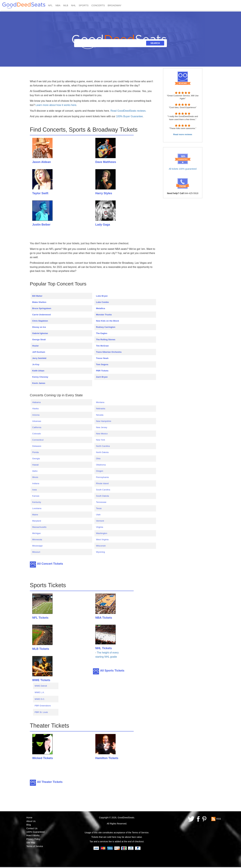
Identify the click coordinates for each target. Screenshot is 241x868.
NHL (73, 5)
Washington (102, 533)
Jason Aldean (42, 162)
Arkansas (37, 421)
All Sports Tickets (112, 671)
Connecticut (38, 440)
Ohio (98, 459)
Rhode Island (102, 483)
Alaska (35, 409)
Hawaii (35, 465)
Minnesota (37, 540)
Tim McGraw (102, 346)
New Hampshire (104, 421)
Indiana (36, 483)
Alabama (36, 402)
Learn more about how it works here (56, 105)
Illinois (35, 477)
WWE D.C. (40, 699)
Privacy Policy (33, 839)
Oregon (99, 471)
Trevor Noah (102, 358)
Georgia (36, 459)
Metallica (100, 308)
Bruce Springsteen (42, 308)
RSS (219, 819)
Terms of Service (35, 846)
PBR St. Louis (41, 712)
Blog (29, 825)
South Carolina (103, 490)
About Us (31, 821)
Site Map (31, 843)
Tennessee (101, 502)
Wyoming (100, 552)
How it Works (33, 835)
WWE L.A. (40, 692)
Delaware (37, 446)
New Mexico (102, 434)
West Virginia (102, 540)
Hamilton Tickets (107, 758)
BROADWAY (115, 5)
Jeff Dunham (39, 352)
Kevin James (39, 383)
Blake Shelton (39, 302)
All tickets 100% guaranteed (183, 169)
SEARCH (155, 43)
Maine (35, 515)
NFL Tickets (40, 618)
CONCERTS (98, 5)
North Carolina (103, 446)
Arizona (36, 415)
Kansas (36, 496)
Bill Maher (37, 296)
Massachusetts (39, 527)
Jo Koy (36, 364)
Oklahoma (101, 465)
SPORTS (84, 5)
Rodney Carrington (106, 327)
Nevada (100, 415)
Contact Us (32, 828)
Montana (100, 402)
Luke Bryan (102, 296)
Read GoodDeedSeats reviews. (128, 111)
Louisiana (37, 508)
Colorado (37, 434)
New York (100, 440)
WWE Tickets (41, 680)
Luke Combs (102, 302)
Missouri (36, 552)
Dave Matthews (106, 162)
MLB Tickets (41, 649)
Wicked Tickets (43, 758)
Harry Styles (104, 193)
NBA (58, 5)
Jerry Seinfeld (39, 358)
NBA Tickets (104, 618)
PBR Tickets (102, 371)
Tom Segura (102, 364)
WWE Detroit (41, 686)
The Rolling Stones (106, 340)
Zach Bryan (102, 377)
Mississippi (37, 546)
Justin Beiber (41, 225)
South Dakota (102, 496)
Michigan (36, 533)
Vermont (100, 521)
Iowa (34, 490)
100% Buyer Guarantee (129, 116)
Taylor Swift (40, 193)
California (37, 427)
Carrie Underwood (42, 315)
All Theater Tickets (50, 782)
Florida (36, 452)
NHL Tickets (104, 648)
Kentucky (37, 502)
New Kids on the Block (107, 321)
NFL (50, 5)
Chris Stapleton (40, 321)
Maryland (37, 521)
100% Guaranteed (35, 832)
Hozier (36, 346)
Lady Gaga (103, 225)
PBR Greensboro (43, 706)
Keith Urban (38, 371)
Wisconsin (101, 546)
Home (29, 818)
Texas (99, 508)
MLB (66, 5)
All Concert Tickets (50, 564)
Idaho (35, 471)
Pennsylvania (102, 477)
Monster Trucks (104, 315)
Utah (98, 515)
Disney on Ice (39, 327)
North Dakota (102, 452)
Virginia (99, 527)
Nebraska (101, 409)
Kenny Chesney (40, 377)
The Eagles (102, 333)
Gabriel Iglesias (40, 333)
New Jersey (102, 427)
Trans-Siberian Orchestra (109, 352)
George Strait (39, 340)
